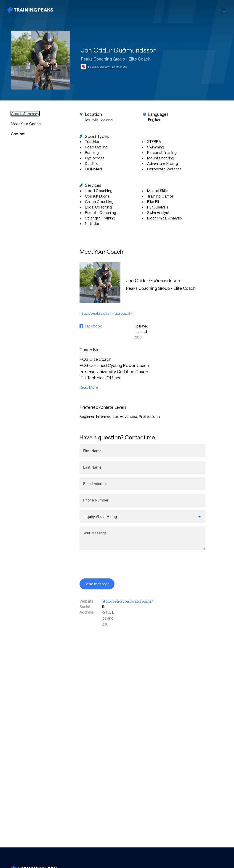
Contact (18, 134)
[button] (104, 607)
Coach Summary (25, 114)
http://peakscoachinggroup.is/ (127, 601)
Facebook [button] (93, 326)
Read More (89, 387)
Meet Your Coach (26, 124)
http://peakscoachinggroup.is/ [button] (106, 313)
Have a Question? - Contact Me (107, 67)
